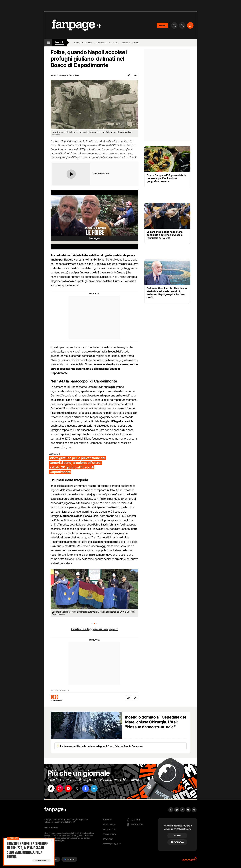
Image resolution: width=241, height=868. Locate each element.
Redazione (108, 839)
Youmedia (107, 819)
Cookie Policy (109, 834)
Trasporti (114, 43)
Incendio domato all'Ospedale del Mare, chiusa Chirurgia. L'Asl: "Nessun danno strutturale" (155, 722)
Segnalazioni (109, 824)
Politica (90, 43)
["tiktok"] (51, 788)
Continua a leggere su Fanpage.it (94, 629)
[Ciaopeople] (189, 860)
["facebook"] (85, 788)
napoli (60, 42)
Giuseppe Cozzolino (69, 75)
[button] (135, 75)
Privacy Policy (110, 829)
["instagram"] (60, 788)
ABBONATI (162, 25)
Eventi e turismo (131, 43)
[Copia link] (129, 75)
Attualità (78, 43)
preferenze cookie (112, 844)
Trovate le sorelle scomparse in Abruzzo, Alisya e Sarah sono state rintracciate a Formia (27, 850)
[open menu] (48, 43)
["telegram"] (94, 788)
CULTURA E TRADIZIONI (60, 690)
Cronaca (101, 43)
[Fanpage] (55, 810)
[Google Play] (69, 859)
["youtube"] (68, 788)
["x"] (77, 788)
